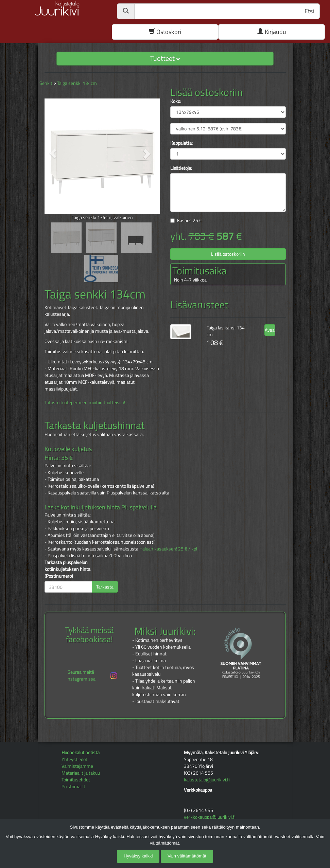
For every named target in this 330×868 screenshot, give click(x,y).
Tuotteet (165, 58)
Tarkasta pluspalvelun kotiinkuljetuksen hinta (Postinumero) (67, 569)
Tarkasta (105, 587)
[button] (53, 154)
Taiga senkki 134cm (77, 83)
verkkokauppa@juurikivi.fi (210, 817)
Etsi (309, 11)
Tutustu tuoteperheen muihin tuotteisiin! (85, 402)
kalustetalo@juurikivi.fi (207, 780)
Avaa (270, 330)
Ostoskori (165, 32)
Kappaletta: (181, 143)
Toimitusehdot (76, 780)
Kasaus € (189, 220)
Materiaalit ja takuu (81, 773)
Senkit (46, 83)
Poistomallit (73, 786)
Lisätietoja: (181, 168)
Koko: (176, 101)
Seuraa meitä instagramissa (93, 675)
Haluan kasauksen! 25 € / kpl (168, 549)
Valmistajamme (77, 766)
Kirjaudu (272, 32)
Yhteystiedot (74, 759)
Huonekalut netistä (81, 752)
